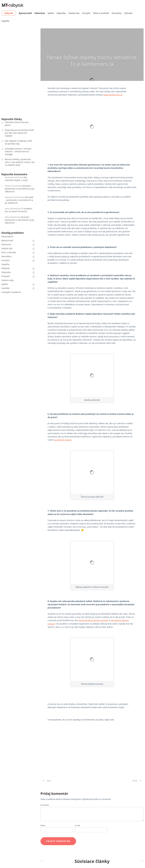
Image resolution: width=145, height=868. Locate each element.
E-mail (78, 825)
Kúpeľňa (5, 21)
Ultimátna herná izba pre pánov (17, 124)
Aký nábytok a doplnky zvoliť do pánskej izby (18, 142)
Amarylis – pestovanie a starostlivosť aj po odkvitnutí (20, 189)
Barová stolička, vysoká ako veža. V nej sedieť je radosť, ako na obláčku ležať (20, 162)
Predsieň (6, 276)
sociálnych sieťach (63, 440)
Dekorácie (6, 244)
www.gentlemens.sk (113, 95)
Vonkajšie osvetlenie (11, 292)
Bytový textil (7, 240)
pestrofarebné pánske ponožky (94, 620)
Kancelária (117, 13)
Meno (43, 825)
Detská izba (74, 13)
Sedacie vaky (8, 280)
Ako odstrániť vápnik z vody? (16, 179)
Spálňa (51, 13)
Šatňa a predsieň (101, 13)
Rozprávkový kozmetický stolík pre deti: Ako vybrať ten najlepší (19, 133)
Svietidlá (5, 288)
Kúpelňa (5, 264)
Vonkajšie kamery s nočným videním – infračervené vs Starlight (18, 151)
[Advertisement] (92, 756)
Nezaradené (7, 236)
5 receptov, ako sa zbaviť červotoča (19, 210)
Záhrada (128, 13)
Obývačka (61, 13)
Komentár (45, 805)
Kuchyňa (86, 13)
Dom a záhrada (9, 252)
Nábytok (5, 268)
